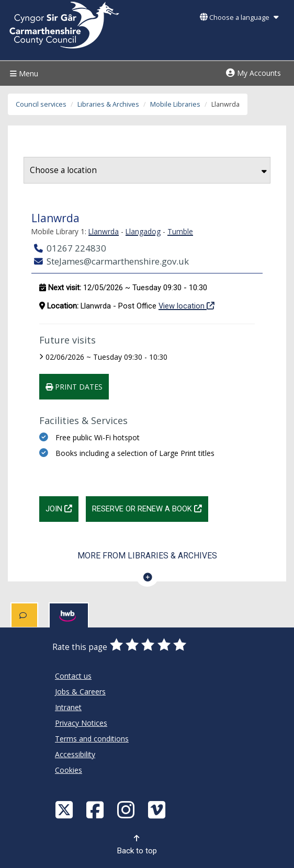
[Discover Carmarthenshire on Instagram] (127, 809)
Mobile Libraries (175, 104)
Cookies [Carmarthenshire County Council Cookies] (69, 770)
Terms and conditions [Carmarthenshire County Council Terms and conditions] (92, 739)
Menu (23, 73)
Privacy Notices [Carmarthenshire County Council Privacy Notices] (81, 723)
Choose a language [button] (239, 18)
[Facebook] (96, 809)
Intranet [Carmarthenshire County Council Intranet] (68, 707)
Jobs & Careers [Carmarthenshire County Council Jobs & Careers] (80, 692)
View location (186, 305)
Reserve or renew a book (150, 508)
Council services (41, 104)
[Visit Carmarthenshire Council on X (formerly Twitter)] (65, 809)
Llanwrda (104, 231)
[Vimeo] (158, 809)
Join (62, 508)
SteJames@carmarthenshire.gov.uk (111, 261)
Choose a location (148, 170)
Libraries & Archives (108, 104)
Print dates (74, 387)
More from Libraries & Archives (147, 556)
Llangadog (143, 231)
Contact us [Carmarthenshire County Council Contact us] (73, 676)
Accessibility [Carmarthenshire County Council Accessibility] (75, 754)
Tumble (180, 231)
